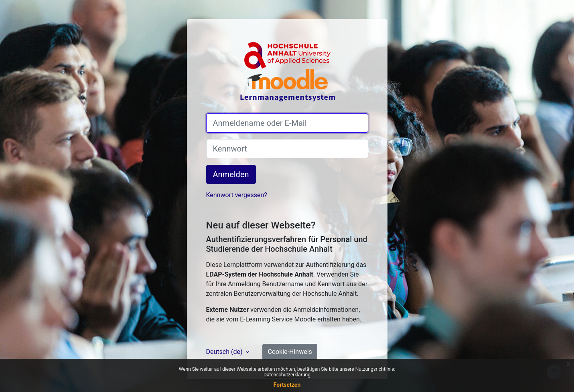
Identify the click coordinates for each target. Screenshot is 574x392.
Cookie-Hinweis (290, 352)
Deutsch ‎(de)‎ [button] (225, 352)
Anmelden (231, 174)
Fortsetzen (287, 385)
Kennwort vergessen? (237, 195)
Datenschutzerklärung (287, 375)
